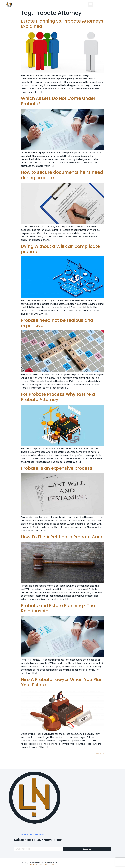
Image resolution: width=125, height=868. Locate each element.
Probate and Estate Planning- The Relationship (58, 608)
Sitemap (33, 864)
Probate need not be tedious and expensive (57, 323)
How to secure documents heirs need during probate (62, 175)
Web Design (40, 864)
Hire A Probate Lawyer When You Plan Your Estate (62, 682)
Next (100, 753)
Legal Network (49, 864)
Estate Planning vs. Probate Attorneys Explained (62, 24)
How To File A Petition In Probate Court (62, 537)
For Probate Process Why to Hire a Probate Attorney (58, 397)
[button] (91, 4)
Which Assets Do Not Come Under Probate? (58, 101)
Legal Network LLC (52, 862)
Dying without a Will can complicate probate (60, 249)
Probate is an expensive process (57, 468)
